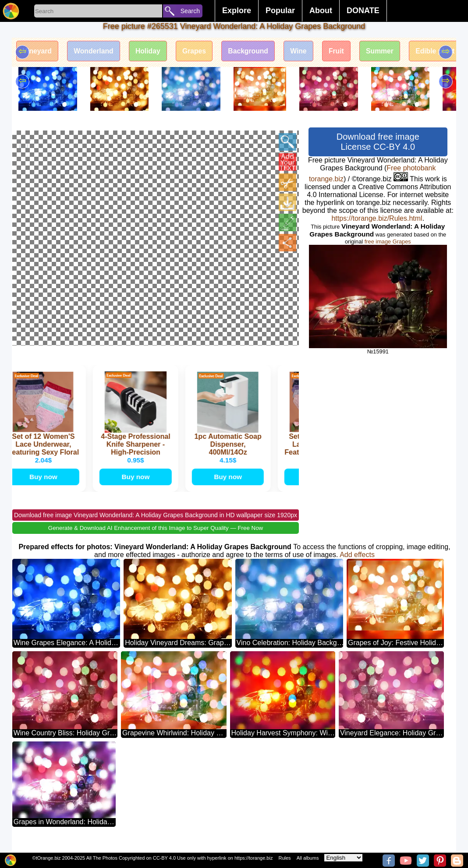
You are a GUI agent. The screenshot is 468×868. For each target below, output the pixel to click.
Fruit (345, 51)
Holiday (151, 51)
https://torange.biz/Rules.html (377, 218)
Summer (389, 51)
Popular (280, 11)
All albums (308, 858)
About (321, 11)
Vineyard (38, 51)
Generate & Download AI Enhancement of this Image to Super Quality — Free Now (156, 537)
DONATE (363, 11)
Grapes (199, 51)
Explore (237, 11)
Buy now (44, 485)
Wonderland (96, 51)
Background (254, 51)
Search (190, 11)
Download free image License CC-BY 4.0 (378, 142)
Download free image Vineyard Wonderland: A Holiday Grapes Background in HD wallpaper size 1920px (156, 524)
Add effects (357, 563)
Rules (284, 858)
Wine (305, 51)
